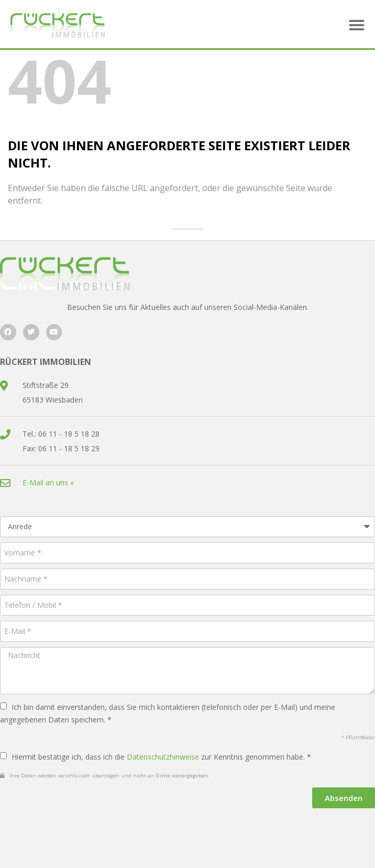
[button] (357, 25)
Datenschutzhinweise (163, 757)
